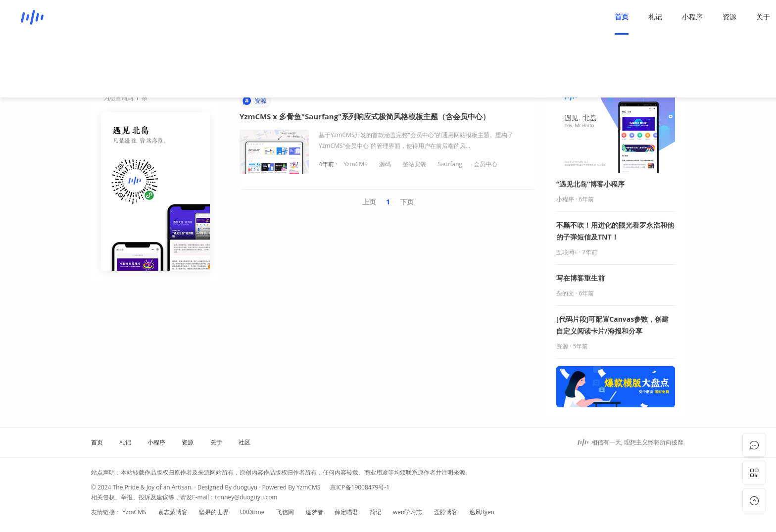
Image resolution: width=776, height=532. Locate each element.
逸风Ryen (482, 512)
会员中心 (485, 164)
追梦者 (314, 512)
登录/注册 (731, 17)
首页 (514, 17)
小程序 (585, 17)
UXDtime (252, 512)
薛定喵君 (346, 512)
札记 (548, 17)
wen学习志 (408, 512)
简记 (376, 512)
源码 (385, 164)
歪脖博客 (446, 512)
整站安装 (414, 164)
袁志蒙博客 (173, 512)
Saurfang (450, 164)
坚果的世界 (214, 512)
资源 (622, 17)
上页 (369, 202)
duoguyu (245, 487)
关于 (656, 17)
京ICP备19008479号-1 (360, 487)
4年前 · (329, 164)
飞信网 (285, 512)
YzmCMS (355, 164)
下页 (407, 202)
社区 (689, 17)
